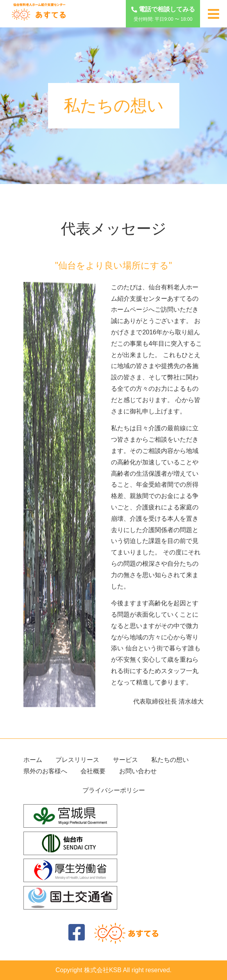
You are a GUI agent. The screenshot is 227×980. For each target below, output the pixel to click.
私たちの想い (170, 760)
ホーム (33, 760)
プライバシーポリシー (114, 790)
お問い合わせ (138, 771)
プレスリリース (77, 760)
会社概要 (93, 771)
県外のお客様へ (45, 771)
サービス (125, 760)
